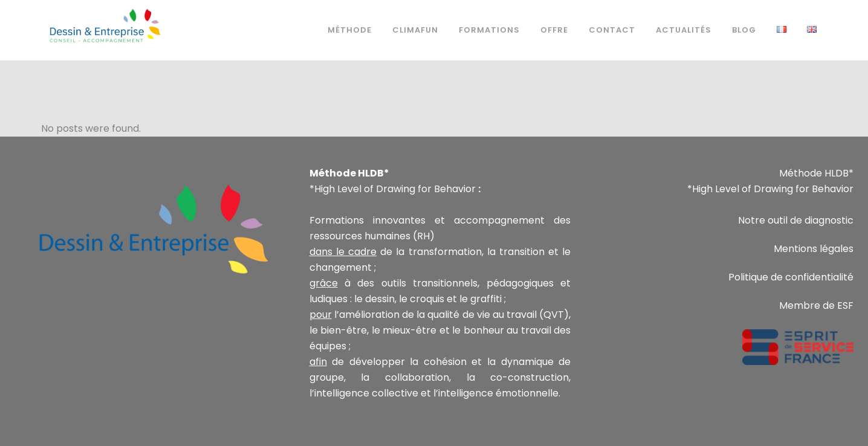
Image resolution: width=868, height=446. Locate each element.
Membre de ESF (816, 305)
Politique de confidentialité (791, 277)
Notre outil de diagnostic (796, 220)
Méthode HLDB (814, 173)
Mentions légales (814, 249)
